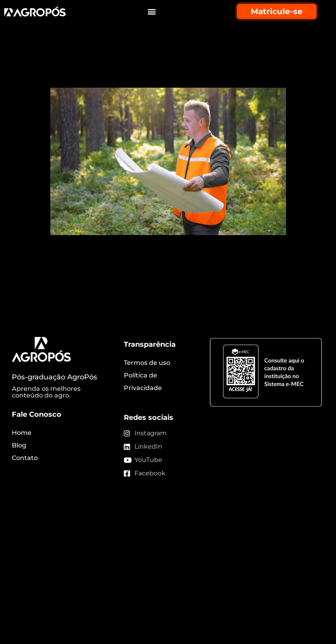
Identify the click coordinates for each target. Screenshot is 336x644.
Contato (25, 458)
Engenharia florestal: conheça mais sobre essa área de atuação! (162, 66)
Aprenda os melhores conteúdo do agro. (46, 392)
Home (22, 433)
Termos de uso (147, 363)
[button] (151, 12)
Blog (19, 445)
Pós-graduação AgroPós (54, 377)
